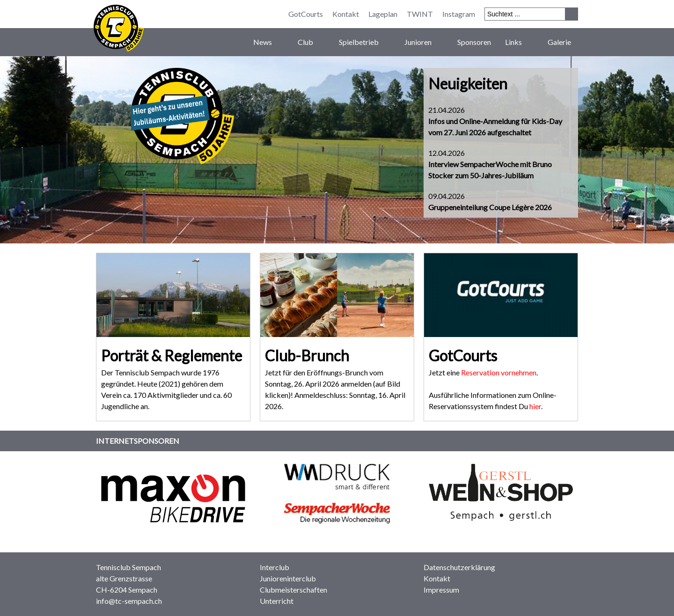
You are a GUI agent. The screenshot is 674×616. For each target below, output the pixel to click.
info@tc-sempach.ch (129, 601)
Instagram (459, 14)
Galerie (559, 42)
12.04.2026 (490, 164)
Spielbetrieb (365, 42)
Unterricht (277, 601)
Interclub (275, 567)
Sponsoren (474, 42)
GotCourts (306, 14)
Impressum (441, 590)
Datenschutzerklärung (459, 567)
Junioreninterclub (288, 578)
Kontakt (346, 14)
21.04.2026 (495, 121)
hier (535, 406)
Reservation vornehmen (499, 372)
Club (311, 42)
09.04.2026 (490, 202)
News (268, 42)
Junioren (424, 42)
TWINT (420, 14)
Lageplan (383, 14)
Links (519, 42)
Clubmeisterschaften (293, 590)
